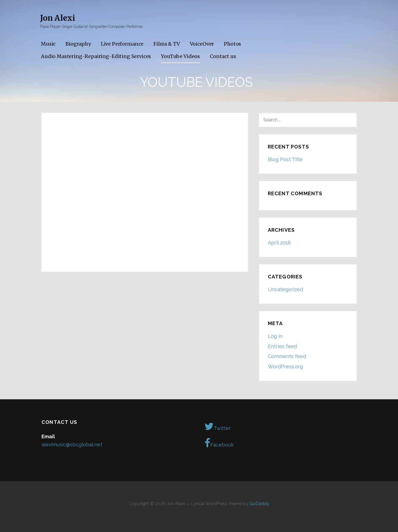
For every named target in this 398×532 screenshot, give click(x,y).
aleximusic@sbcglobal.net (72, 444)
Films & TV (167, 44)
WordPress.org (285, 367)
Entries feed (282, 346)
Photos (232, 44)
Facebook (219, 443)
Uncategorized (285, 289)
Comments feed (287, 356)
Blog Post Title (285, 159)
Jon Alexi (58, 18)
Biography (78, 44)
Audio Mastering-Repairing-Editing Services (96, 56)
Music (48, 44)
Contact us (223, 56)
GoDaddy (259, 504)
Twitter (218, 426)
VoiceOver (202, 44)
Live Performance (122, 44)
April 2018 (279, 243)
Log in (275, 336)
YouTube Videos (180, 56)
